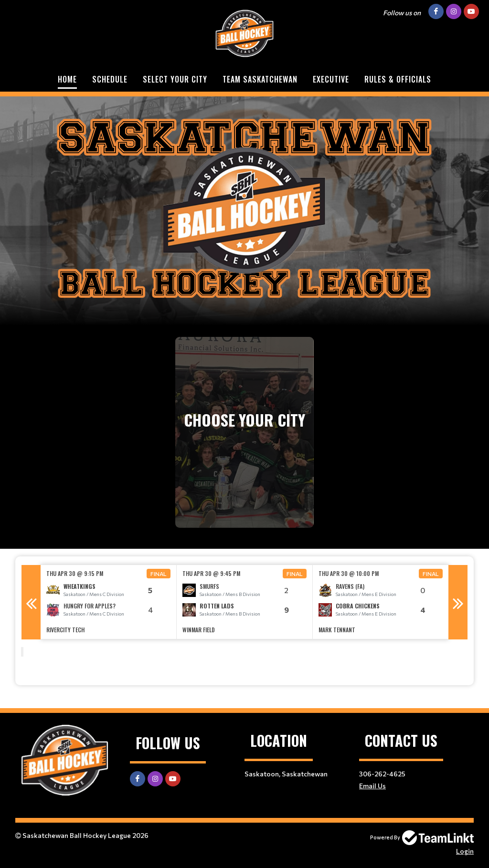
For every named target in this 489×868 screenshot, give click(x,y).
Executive (331, 79)
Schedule (110, 79)
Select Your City (175, 79)
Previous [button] (31, 602)
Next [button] (458, 602)
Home (67, 79)
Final (159, 574)
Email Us (372, 786)
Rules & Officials (398, 79)
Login (465, 851)
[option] (109, 602)
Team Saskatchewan (260, 79)
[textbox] (244, 672)
